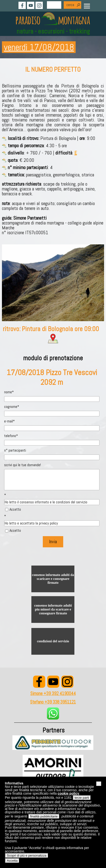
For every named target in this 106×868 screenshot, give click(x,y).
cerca (70, 5)
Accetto (15, 509)
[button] (99, 784)
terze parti (82, 798)
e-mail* (9, 421)
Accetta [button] (12, 861)
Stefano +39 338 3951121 (53, 702)
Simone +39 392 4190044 (53, 694)
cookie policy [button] (68, 793)
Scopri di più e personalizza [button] (27, 855)
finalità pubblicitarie (44, 816)
